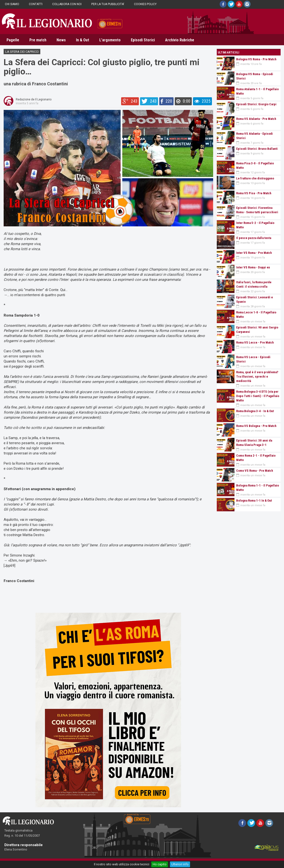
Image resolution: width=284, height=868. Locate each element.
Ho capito (160, 864)
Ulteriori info (180, 864)
